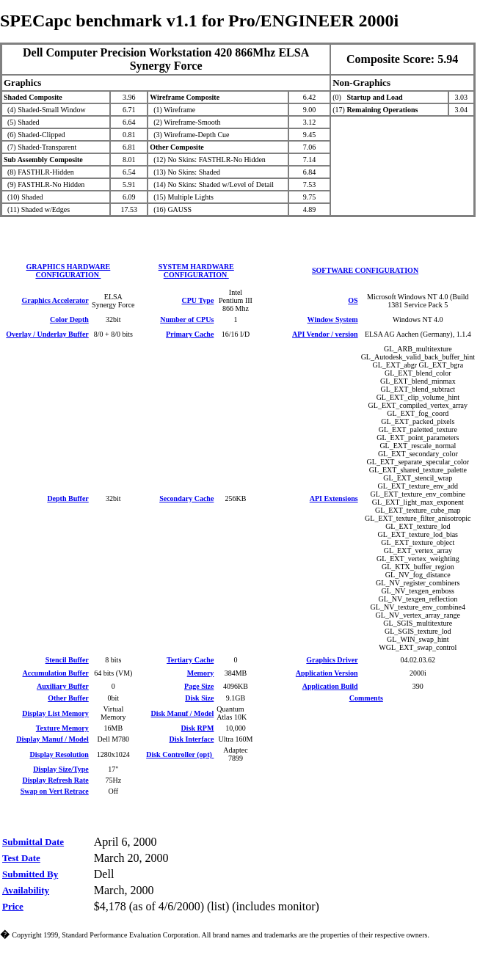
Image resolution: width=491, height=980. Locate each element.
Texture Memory (62, 728)
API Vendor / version (325, 334)
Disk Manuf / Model (183, 713)
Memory (201, 673)
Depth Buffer (68, 498)
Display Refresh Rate (55, 780)
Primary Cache (190, 334)
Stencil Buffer (67, 660)
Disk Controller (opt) (180, 754)
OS (353, 300)
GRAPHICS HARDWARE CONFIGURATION (69, 271)
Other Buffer (68, 698)
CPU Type (198, 300)
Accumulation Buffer (56, 673)
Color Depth (69, 319)
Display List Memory (55, 713)
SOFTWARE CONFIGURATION (365, 270)
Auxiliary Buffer (63, 686)
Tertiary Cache (190, 660)
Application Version (327, 673)
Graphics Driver (332, 660)
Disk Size (199, 698)
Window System (333, 319)
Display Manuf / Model (52, 739)
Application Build (330, 686)
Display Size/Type (61, 769)
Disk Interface (192, 739)
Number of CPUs (187, 319)
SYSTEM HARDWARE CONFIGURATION (196, 271)
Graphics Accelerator (55, 300)
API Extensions (334, 498)
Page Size (199, 686)
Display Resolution (59, 754)
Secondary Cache (186, 498)
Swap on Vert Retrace (55, 791)
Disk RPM (198, 728)
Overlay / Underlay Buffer (47, 334)
